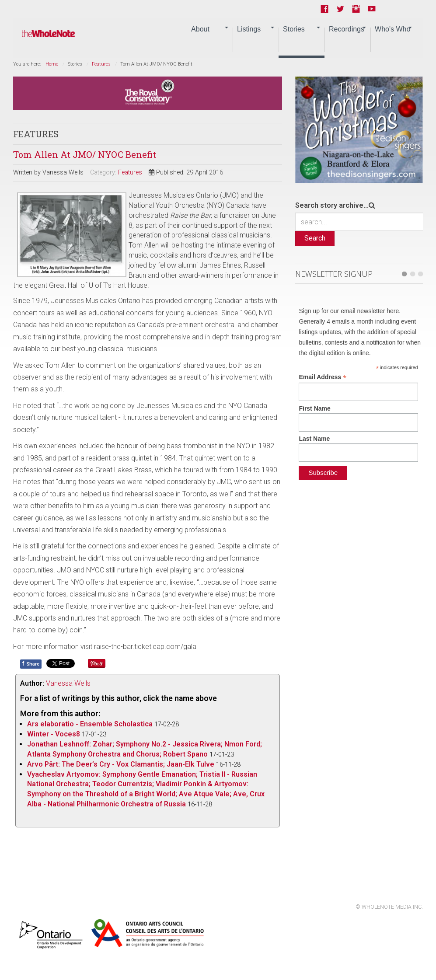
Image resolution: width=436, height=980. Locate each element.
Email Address (323, 377)
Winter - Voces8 (54, 734)
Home (52, 64)
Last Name (314, 439)
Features (101, 64)
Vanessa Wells (68, 683)
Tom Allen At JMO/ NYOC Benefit (85, 154)
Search (315, 238)
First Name (314, 408)
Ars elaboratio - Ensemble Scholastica (90, 724)
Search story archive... (332, 205)
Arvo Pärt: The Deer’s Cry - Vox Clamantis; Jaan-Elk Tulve (121, 764)
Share (31, 663)
